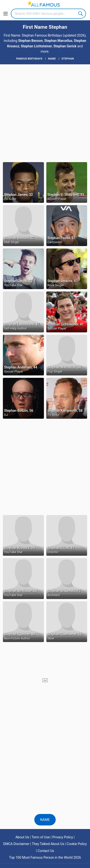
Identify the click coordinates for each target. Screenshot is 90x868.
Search (81, 14)
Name (45, 820)
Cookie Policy (77, 844)
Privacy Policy (63, 837)
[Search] (48, 14)
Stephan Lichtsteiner (36, 46)
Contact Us (46, 851)
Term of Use (41, 837)
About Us (22, 837)
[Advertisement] (45, 113)
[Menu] (6, 14)
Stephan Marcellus (58, 41)
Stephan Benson (30, 41)
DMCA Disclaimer (16, 844)
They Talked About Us (48, 844)
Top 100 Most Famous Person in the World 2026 (45, 857)
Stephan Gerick (65, 46)
